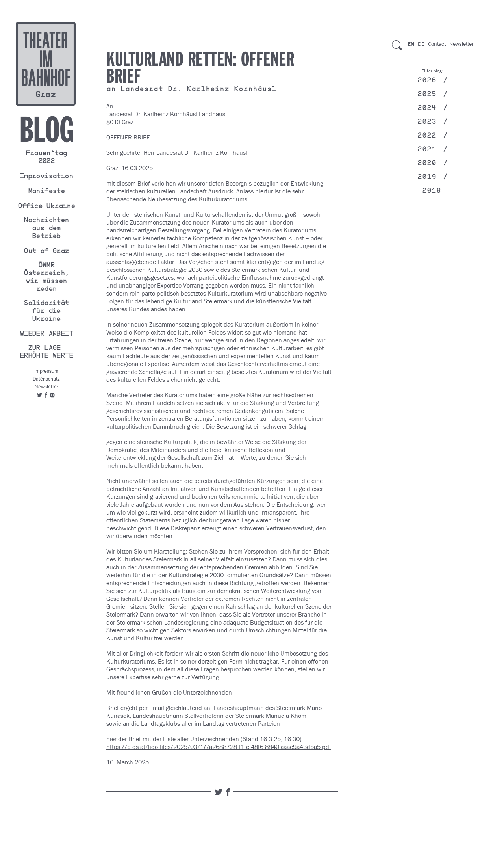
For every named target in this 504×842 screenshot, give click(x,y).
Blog (46, 130)
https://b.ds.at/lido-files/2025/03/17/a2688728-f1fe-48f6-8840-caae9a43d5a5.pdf (219, 747)
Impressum (46, 371)
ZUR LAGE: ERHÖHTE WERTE (46, 353)
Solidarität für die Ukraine (46, 312)
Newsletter (46, 387)
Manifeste (46, 192)
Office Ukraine (46, 207)
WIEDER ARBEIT (46, 335)
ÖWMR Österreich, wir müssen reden (46, 278)
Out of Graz (46, 252)
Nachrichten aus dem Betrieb (46, 229)
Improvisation (46, 177)
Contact (437, 44)
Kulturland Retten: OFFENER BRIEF (200, 68)
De (421, 44)
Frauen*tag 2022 (46, 158)
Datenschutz (46, 379)
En (411, 44)
